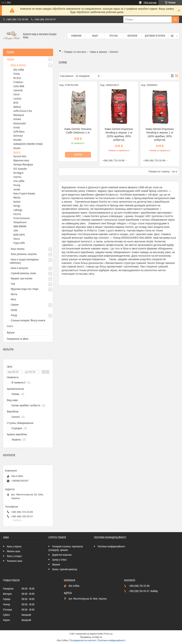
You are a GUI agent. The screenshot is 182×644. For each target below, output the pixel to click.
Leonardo (18, 91)
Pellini (17, 239)
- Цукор (13, 310)
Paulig (17, 185)
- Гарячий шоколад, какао (23, 273)
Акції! (95, 36)
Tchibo (17, 74)
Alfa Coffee (19, 70)
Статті (10, 326)
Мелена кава (14, 551)
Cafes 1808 (19, 86)
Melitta (17, 198)
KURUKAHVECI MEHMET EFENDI (28, 144)
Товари (10, 59)
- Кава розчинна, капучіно (23, 254)
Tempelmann (20, 222)
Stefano (17, 107)
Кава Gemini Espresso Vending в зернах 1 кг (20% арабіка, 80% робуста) (119, 134)
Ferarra (17, 214)
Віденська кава (21, 161)
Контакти (132, 36)
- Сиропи (14, 305)
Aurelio (17, 202)
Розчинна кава (15, 561)
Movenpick (19, 115)
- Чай (12, 284)
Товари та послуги (75, 52)
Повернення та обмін (18, 339)
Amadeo (17, 140)
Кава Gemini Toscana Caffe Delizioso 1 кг (78, 131)
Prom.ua (108, 634)
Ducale (17, 148)
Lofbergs (18, 210)
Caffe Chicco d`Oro (23, 111)
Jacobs (17, 190)
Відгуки (11, 333)
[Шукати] (175, 20)
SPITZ (16, 103)
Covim (17, 95)
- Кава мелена (17, 249)
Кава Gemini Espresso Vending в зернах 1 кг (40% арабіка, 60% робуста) (160, 134)
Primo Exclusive (21, 218)
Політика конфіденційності (111, 547)
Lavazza (17, 99)
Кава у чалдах (14, 556)
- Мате (13, 300)
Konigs (17, 206)
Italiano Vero (20, 156)
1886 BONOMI (20, 227)
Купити (78, 155)
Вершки (56, 565)
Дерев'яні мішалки (62, 555)
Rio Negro (18, 173)
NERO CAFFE (19, 235)
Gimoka (17, 119)
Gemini (17, 152)
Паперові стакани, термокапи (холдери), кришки (66, 548)
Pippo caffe (19, 243)
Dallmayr (18, 136)
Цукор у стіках (59, 560)
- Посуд (13, 315)
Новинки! (76, 36)
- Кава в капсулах (19, 268)
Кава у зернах (14, 547)
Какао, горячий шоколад (65, 569)
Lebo (16, 231)
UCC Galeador (20, 169)
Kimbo (17, 128)
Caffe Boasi (19, 132)
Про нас (114, 36)
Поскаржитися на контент (83, 640)
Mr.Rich (17, 78)
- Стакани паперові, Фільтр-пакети (27, 321)
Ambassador (20, 124)
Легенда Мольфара (23, 165)
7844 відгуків (150, 3)
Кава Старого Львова (24, 194)
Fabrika (17, 177)
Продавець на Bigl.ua (91, 637)
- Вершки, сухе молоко (21, 279)
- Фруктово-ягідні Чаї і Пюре (24, 289)
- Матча (13, 294)
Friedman (18, 82)
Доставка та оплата (155, 36)
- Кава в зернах (98, 52)
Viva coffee (19, 181)
